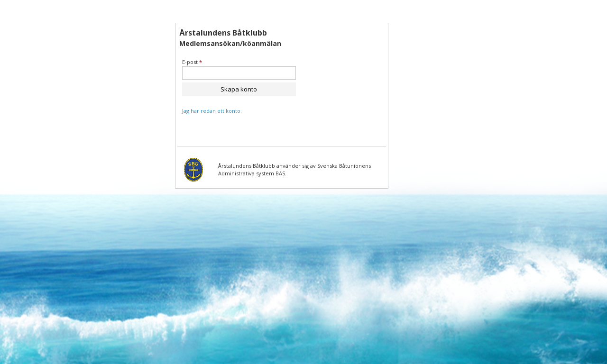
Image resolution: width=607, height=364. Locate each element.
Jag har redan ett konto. (212, 111)
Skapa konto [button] (239, 89)
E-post (192, 62)
